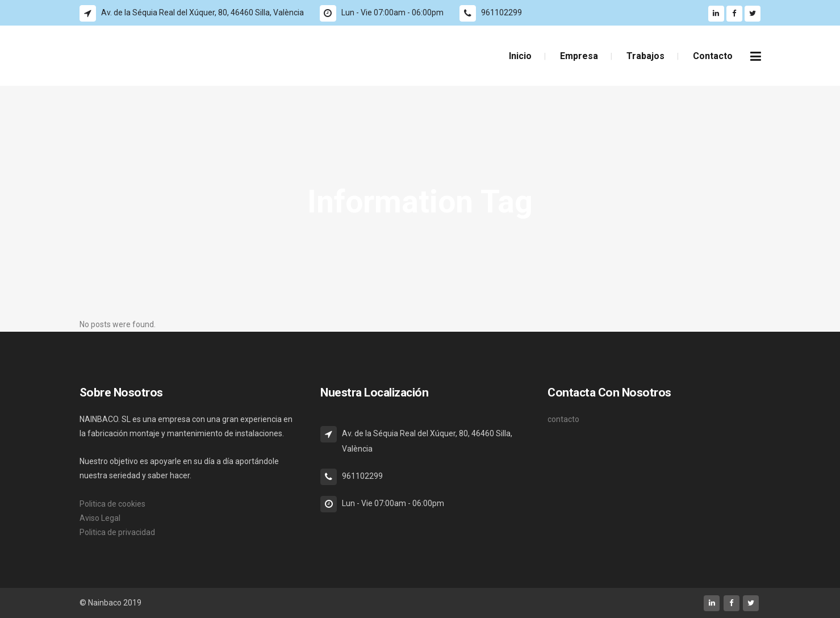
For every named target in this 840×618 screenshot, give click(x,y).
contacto (563, 419)
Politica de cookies (112, 504)
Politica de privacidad (117, 532)
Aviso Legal (100, 518)
